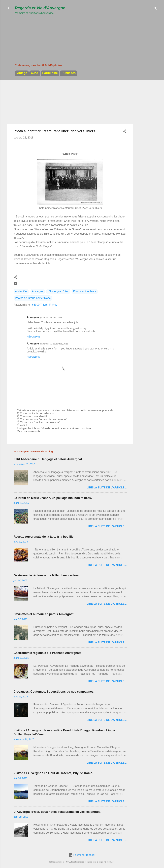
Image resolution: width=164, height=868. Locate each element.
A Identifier (21, 291)
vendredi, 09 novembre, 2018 (54, 344)
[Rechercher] (155, 9)
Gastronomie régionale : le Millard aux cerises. (47, 575)
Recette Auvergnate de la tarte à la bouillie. (44, 537)
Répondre (33, 337)
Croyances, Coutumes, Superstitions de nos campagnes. (54, 692)
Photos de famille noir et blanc (33, 298)
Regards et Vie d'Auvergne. (41, 8)
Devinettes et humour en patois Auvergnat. (44, 614)
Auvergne (38, 291)
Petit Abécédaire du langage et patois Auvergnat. (48, 459)
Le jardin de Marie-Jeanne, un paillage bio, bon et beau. (53, 498)
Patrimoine (50, 73)
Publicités (69, 73)
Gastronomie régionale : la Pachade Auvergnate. (48, 653)
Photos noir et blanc (85, 291)
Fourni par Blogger (82, 855)
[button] (125, 132)
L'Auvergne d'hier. (58, 291)
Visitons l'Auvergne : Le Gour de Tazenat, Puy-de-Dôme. (53, 773)
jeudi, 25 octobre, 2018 (51, 317)
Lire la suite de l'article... (107, 488)
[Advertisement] (41, 36)
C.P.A (35, 73)
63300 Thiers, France (45, 305)
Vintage (22, 73)
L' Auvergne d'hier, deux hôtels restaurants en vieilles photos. (57, 812)
